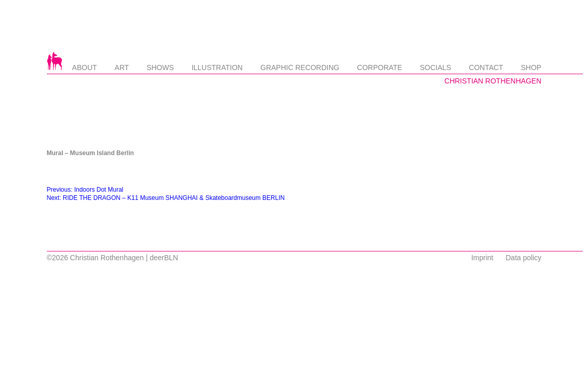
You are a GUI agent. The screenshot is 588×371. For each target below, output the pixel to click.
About (85, 68)
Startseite (55, 61)
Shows (160, 68)
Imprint (482, 258)
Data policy (523, 258)
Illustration (217, 68)
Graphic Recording (300, 68)
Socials (436, 68)
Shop (531, 68)
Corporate (380, 68)
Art (122, 68)
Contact (486, 68)
